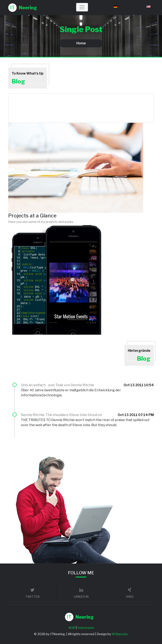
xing (130, 593)
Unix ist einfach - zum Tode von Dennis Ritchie (57, 385)
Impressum (86, 628)
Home (81, 43)
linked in (81, 593)
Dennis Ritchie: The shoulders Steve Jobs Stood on (61, 415)
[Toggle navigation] (82, 7)
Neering (23, 8)
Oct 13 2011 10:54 (139, 385)
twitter (32, 593)
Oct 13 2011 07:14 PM (136, 415)
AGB (72, 628)
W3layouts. (120, 634)
